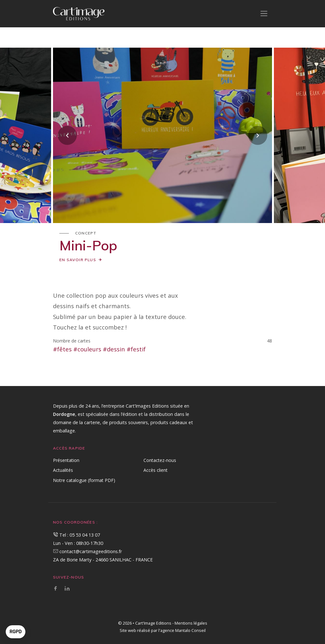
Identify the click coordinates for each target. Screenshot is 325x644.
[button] (16, 632)
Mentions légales (191, 623)
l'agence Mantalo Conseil (182, 630)
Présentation (66, 460)
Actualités (63, 470)
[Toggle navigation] (264, 14)
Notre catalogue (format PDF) (84, 480)
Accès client (156, 470)
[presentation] (67, 135)
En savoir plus (78, 260)
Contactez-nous (160, 460)
